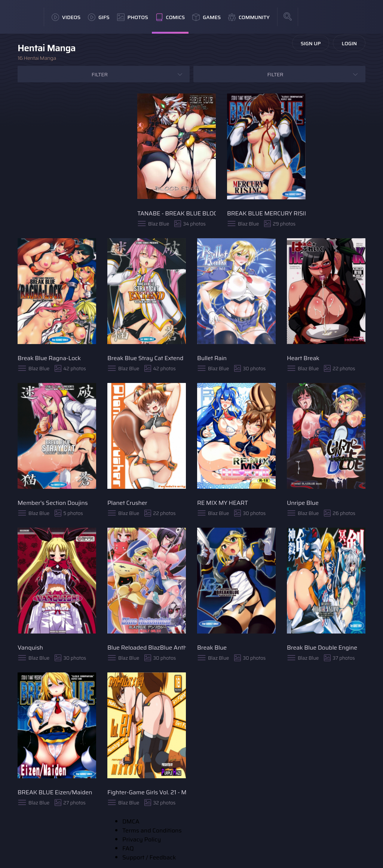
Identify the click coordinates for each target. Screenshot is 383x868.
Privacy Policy (142, 839)
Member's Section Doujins (53, 503)
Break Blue (212, 648)
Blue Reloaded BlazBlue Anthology (147, 648)
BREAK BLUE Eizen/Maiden (55, 792)
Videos (66, 17)
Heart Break (303, 358)
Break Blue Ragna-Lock (49, 358)
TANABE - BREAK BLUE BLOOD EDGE (177, 213)
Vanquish (30, 648)
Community (249, 17)
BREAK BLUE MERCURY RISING (266, 213)
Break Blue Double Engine (322, 648)
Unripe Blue (303, 503)
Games (206, 17)
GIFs (99, 17)
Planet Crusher (127, 503)
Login (349, 43)
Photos (133, 17)
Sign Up (311, 43)
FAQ (128, 848)
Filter (100, 74)
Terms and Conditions (152, 830)
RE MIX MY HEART (223, 503)
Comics (170, 17)
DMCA (131, 821)
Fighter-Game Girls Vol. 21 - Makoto (147, 792)
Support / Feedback (149, 857)
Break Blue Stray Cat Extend (145, 358)
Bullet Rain (212, 358)
